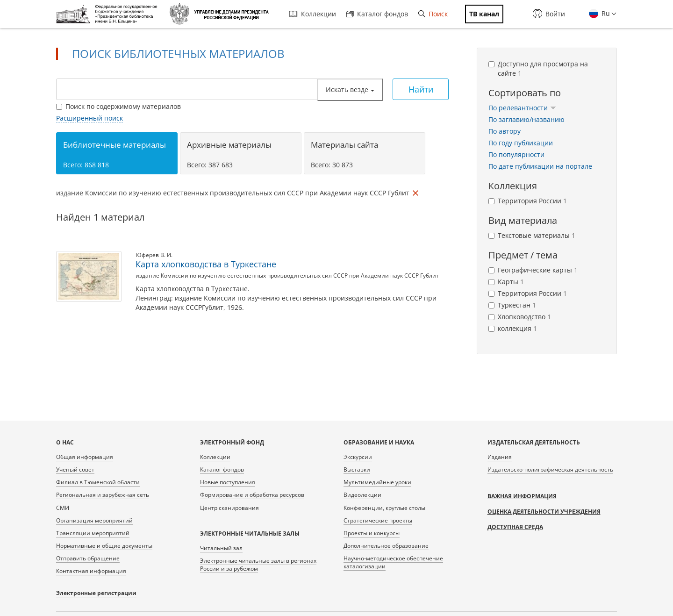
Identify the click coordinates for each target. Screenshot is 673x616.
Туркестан (512, 305)
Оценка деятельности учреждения (544, 512)
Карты (506, 282)
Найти (421, 89)
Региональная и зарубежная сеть (103, 495)
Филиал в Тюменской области (98, 482)
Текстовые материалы (532, 235)
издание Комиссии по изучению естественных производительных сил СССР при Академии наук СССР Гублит (287, 276)
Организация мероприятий (94, 520)
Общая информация (85, 457)
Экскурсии (358, 457)
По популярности (516, 154)
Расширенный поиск (89, 118)
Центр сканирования (229, 508)
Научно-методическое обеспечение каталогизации (393, 562)
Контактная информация (91, 571)
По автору (505, 131)
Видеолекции (362, 495)
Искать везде (350, 90)
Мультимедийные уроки (377, 482)
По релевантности (522, 108)
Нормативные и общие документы (104, 546)
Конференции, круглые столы (384, 508)
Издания (500, 457)
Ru (605, 13)
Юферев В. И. (154, 255)
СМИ (63, 508)
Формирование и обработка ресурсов (252, 495)
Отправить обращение (88, 558)
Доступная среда (515, 527)
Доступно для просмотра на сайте (538, 68)
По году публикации (521, 143)
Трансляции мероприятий (93, 533)
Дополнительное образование (386, 546)
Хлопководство (520, 317)
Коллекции (312, 14)
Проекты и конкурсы (372, 533)
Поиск (433, 14)
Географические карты (533, 270)
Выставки (357, 469)
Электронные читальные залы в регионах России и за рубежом (258, 565)
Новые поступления (228, 482)
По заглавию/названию (526, 119)
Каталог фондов (377, 14)
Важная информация (522, 496)
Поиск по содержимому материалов (118, 106)
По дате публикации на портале (540, 166)
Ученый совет (75, 469)
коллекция (513, 328)
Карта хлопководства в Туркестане (206, 264)
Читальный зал (221, 548)
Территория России (528, 201)
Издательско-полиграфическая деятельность (550, 469)
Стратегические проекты (378, 520)
